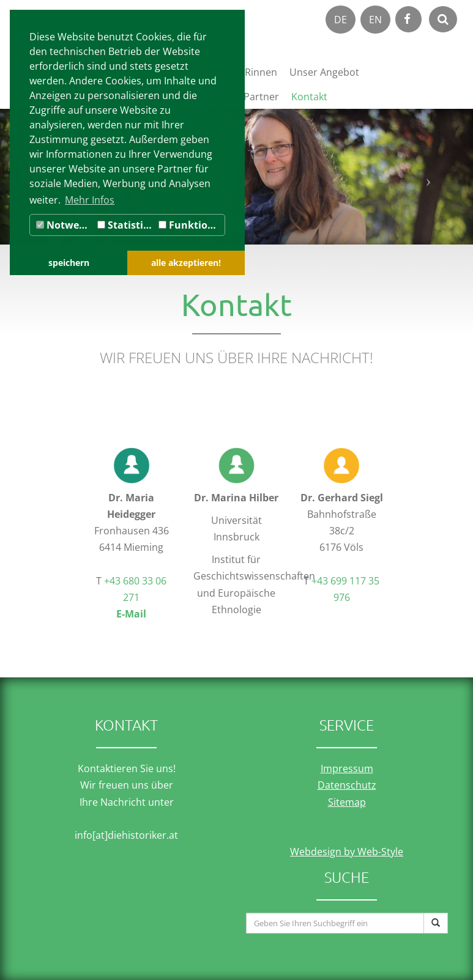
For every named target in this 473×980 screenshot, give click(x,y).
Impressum (347, 768)
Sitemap (347, 802)
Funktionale (192, 225)
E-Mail (131, 614)
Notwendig (65, 225)
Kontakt (309, 97)
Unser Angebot (324, 72)
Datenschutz (347, 785)
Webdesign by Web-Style (347, 852)
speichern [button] (69, 263)
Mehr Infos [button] (90, 200)
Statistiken (126, 225)
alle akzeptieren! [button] (186, 263)
